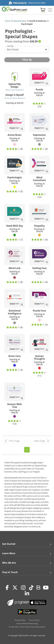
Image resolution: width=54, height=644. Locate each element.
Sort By (10, 46)
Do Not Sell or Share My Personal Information (27, 627)
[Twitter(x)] (15, 588)
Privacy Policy (20, 620)
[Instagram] (23, 588)
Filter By (27, 60)
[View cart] (42, 10)
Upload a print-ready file (15, 90)
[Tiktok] (31, 588)
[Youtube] (46, 588)
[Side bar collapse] (50, 10)
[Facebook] (7, 588)
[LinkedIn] (27, 593)
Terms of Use (34, 620)
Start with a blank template (15, 98)
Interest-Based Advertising (27, 623)
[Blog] (38, 587)
